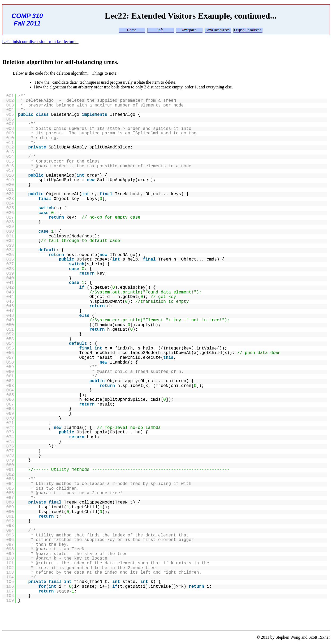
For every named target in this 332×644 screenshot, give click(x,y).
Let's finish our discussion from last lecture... (40, 42)
